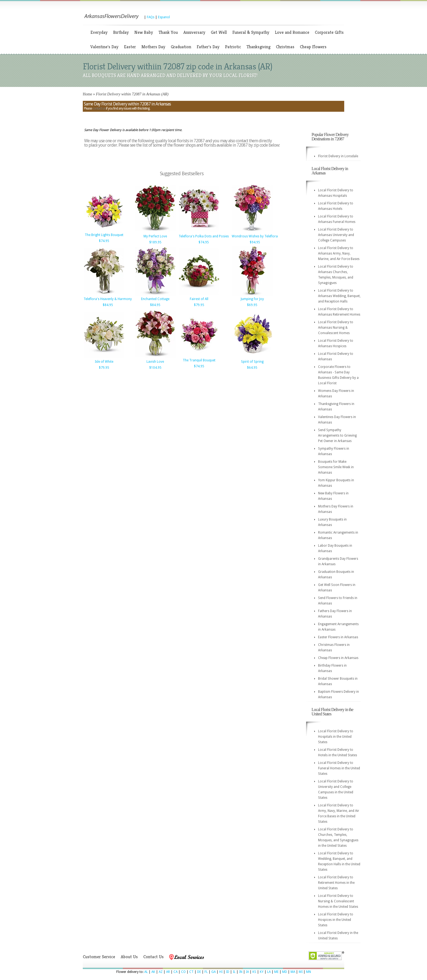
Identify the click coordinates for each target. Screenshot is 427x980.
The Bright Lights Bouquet (104, 235)
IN (241, 972)
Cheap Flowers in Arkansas (338, 658)
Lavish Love (155, 362)
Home (87, 94)
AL (146, 972)
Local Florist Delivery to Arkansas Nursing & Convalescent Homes (336, 328)
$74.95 (104, 241)
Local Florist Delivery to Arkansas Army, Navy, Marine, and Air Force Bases (339, 253)
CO (183, 972)
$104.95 (155, 368)
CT (191, 972)
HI (221, 972)
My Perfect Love (155, 236)
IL (234, 972)
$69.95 (252, 305)
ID (228, 972)
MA (293, 972)
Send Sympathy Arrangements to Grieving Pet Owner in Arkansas (337, 435)
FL (206, 972)
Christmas (285, 47)
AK (153, 972)
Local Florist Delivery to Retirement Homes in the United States (336, 883)
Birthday (121, 32)
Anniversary (194, 32)
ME (276, 972)
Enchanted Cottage (155, 299)
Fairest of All (199, 299)
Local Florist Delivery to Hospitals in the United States (336, 737)
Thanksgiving (258, 47)
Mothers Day (153, 47)
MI (301, 972)
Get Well (219, 32)
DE (199, 972)
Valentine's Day (104, 47)
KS (254, 972)
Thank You (168, 32)
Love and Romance (292, 32)
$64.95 (252, 368)
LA (269, 972)
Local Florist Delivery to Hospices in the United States (336, 920)
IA (247, 972)
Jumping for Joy (252, 299)
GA (213, 972)
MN (309, 972)
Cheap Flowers (313, 47)
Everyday (99, 32)
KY (262, 972)
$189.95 (155, 242)
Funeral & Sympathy (251, 32)
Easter (130, 47)
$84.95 (108, 305)
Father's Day (208, 47)
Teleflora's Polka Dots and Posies (204, 236)
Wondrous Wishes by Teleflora (255, 236)
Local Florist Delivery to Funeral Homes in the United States (339, 768)
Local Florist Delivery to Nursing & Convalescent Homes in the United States (338, 901)
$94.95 (255, 242)
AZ (161, 972)
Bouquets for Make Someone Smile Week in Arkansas (336, 467)
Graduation (181, 47)
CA (176, 972)
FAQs (151, 17)
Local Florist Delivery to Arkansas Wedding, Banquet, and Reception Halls (339, 296)
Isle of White (104, 362)
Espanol (164, 17)
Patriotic (233, 47)
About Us (129, 957)
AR (168, 972)
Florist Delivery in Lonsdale (338, 156)
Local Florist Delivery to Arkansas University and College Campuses (336, 235)
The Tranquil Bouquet (199, 360)
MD (285, 972)
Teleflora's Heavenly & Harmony (108, 299)
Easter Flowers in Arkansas (338, 637)
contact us (99, 108)
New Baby (144, 32)
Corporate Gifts (329, 32)
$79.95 (199, 305)
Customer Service (99, 957)
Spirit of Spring (252, 362)
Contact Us (153, 957)
